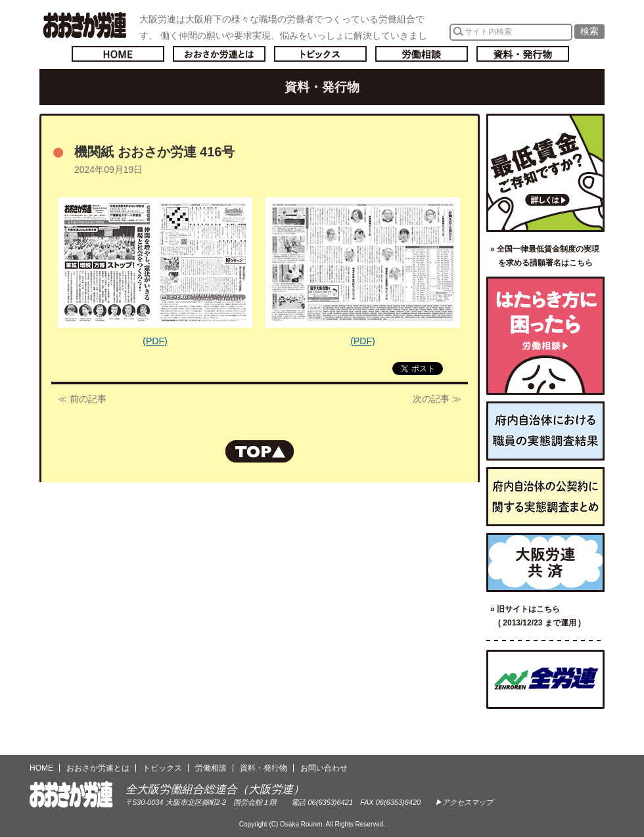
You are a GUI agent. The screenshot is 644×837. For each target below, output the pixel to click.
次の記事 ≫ (437, 399)
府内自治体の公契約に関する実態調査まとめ (545, 497)
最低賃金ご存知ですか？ (545, 173)
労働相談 (422, 54)
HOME (41, 768)
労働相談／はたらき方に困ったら (545, 336)
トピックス (320, 54)
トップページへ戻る (118, 54)
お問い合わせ (324, 768)
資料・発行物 (523, 54)
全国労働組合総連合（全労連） (545, 679)
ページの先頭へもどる (260, 451)
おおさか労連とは (219, 54)
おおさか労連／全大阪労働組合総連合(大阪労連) (84, 25)
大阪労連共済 (545, 562)
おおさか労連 (71, 795)
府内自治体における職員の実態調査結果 (545, 431)
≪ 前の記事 (82, 399)
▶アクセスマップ (464, 802)
